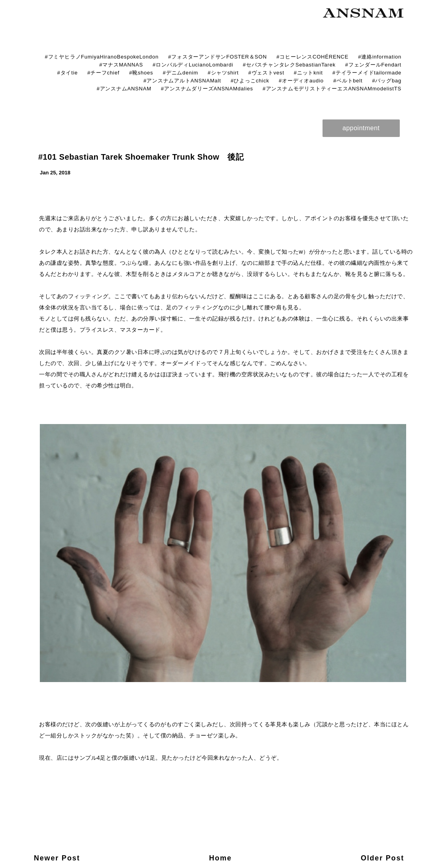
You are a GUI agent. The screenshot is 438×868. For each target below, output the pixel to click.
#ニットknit (308, 73)
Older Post (382, 858)
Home (220, 858)
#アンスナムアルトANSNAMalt (182, 81)
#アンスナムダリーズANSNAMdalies (207, 89)
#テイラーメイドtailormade (367, 73)
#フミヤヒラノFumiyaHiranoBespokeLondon (102, 57)
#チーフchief (103, 73)
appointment (361, 128)
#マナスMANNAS (121, 65)
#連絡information (380, 57)
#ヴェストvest (266, 73)
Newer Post (57, 858)
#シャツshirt (223, 73)
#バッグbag (387, 81)
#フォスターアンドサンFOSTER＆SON (217, 57)
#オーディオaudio (301, 81)
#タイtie (67, 73)
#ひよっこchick (250, 81)
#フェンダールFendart (373, 65)
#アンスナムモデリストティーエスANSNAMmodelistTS (332, 89)
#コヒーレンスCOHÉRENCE (312, 57)
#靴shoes (141, 73)
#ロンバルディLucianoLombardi (193, 65)
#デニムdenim (181, 73)
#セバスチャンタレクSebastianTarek (289, 65)
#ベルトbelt (348, 81)
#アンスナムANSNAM (124, 89)
